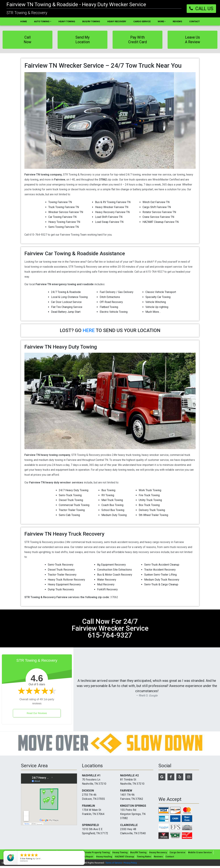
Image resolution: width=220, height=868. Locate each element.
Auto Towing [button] (42, 21)
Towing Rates (144, 859)
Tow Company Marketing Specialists (65, 865)
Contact (170, 859)
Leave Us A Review (193, 40)
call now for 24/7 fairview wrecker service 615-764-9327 (110, 630)
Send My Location (83, 40)
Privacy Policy (130, 865)
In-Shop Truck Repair (82, 859)
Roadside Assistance (69, 854)
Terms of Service (114, 865)
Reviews (158, 859)
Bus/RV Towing (138, 854)
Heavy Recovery (158, 854)
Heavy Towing (120, 854)
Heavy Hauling (104, 859)
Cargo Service (177, 854)
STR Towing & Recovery (27, 13)
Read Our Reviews (37, 715)
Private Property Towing (97, 854)
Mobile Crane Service (200, 854)
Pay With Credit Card (137, 40)
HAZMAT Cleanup (124, 859)
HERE (89, 333)
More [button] (161, 21)
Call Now (27, 40)
